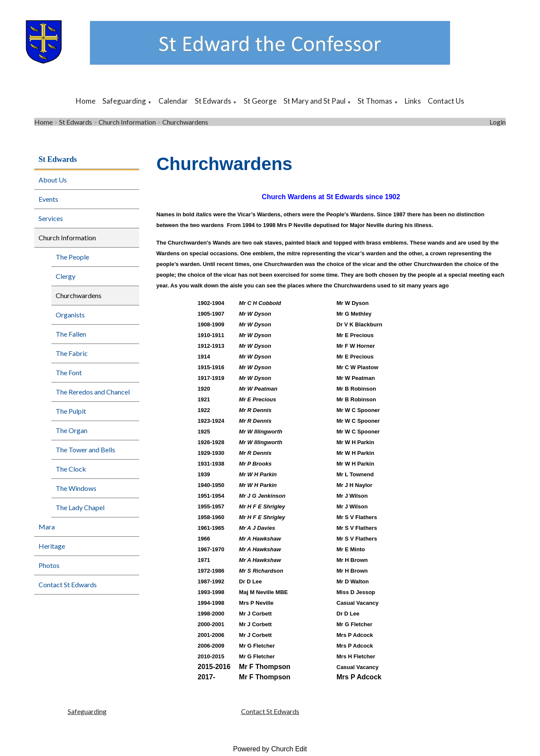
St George (260, 101)
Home (86, 101)
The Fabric (72, 353)
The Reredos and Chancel (93, 392)
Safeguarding (124, 101)
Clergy (66, 276)
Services (51, 218)
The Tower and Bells (85, 450)
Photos (49, 565)
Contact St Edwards (68, 584)
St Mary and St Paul (315, 101)
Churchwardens (185, 122)
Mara (47, 527)
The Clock (71, 469)
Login (498, 122)
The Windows (76, 488)
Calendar (173, 101)
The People (72, 257)
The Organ (72, 430)
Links (413, 101)
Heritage (52, 546)
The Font (69, 372)
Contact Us (446, 101)
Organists (70, 315)
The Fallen (71, 334)
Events (48, 199)
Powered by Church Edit (270, 749)
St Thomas (375, 101)
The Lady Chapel (80, 507)
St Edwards (213, 101)
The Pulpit (71, 411)
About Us (53, 180)
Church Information (127, 122)
